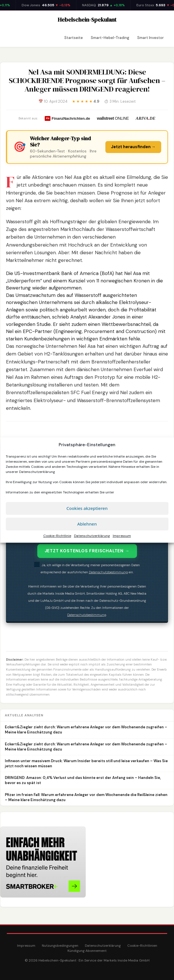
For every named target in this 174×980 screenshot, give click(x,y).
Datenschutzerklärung (37, 472)
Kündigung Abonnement (87, 951)
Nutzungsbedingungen (60, 946)
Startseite (74, 38)
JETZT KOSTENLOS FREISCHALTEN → (87, 551)
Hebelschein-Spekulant (87, 20)
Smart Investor (151, 38)
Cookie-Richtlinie (57, 536)
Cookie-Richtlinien (142, 946)
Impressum (122, 536)
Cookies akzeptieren (87, 508)
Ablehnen (87, 524)
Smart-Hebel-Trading (110, 38)
